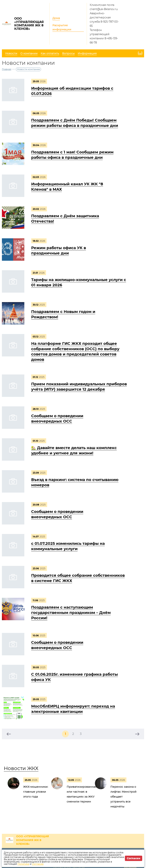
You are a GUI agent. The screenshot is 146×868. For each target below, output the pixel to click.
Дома (56, 18)
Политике (23, 864)
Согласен (134, 858)
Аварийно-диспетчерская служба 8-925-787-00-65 (104, 20)
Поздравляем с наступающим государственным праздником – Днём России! (71, 613)
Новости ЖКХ (21, 768)
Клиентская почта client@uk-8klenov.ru (104, 7)
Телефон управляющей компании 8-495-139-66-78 (104, 36)
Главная (7, 69)
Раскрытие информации (62, 27)
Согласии (38, 864)
